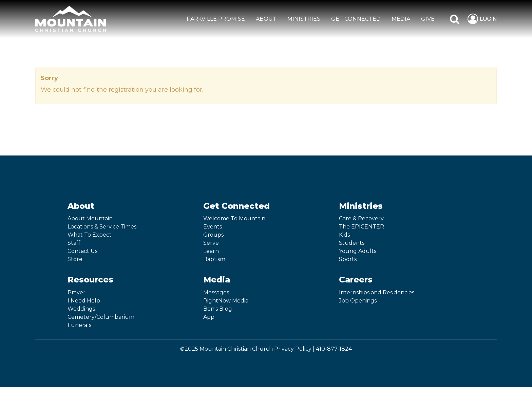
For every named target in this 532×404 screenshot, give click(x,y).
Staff (74, 243)
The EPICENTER (362, 227)
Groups (213, 235)
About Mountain (90, 218)
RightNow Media (226, 301)
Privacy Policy (293, 349)
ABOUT (266, 19)
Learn (211, 251)
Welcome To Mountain (234, 218)
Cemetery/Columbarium (101, 317)
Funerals (79, 325)
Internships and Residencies (377, 292)
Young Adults (358, 251)
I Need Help (84, 301)
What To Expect (90, 235)
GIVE (428, 19)
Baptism (214, 259)
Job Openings (358, 301)
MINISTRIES (304, 19)
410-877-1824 (334, 349)
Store (75, 259)
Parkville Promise (216, 19)
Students (352, 243)
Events (213, 227)
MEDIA (401, 19)
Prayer (77, 292)
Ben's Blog (218, 309)
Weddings (81, 309)
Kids (344, 235)
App (209, 317)
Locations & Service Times (102, 227)
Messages (216, 292)
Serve (211, 243)
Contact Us (82, 251)
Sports (348, 259)
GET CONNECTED (356, 19)
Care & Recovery (361, 218)
